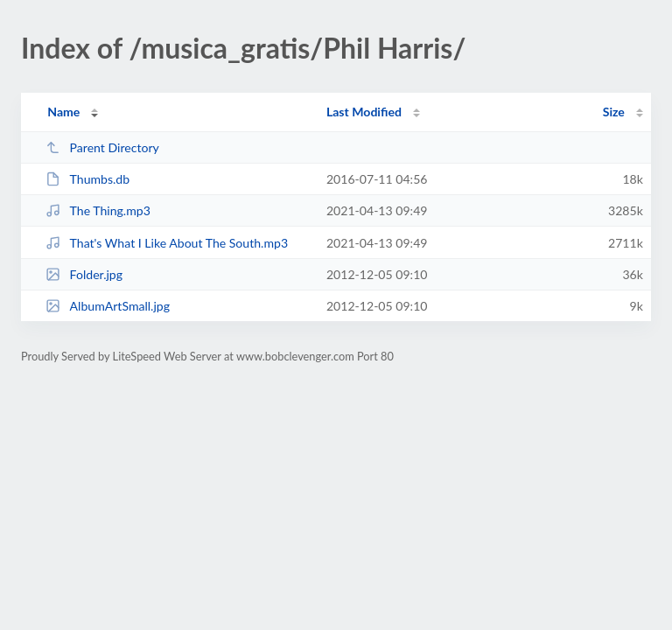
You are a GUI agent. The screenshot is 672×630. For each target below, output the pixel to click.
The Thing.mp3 (98, 210)
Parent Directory (102, 147)
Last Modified (364, 112)
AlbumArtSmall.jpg (108, 306)
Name (63, 112)
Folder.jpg (84, 274)
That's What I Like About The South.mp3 (167, 243)
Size (614, 112)
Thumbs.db (87, 179)
